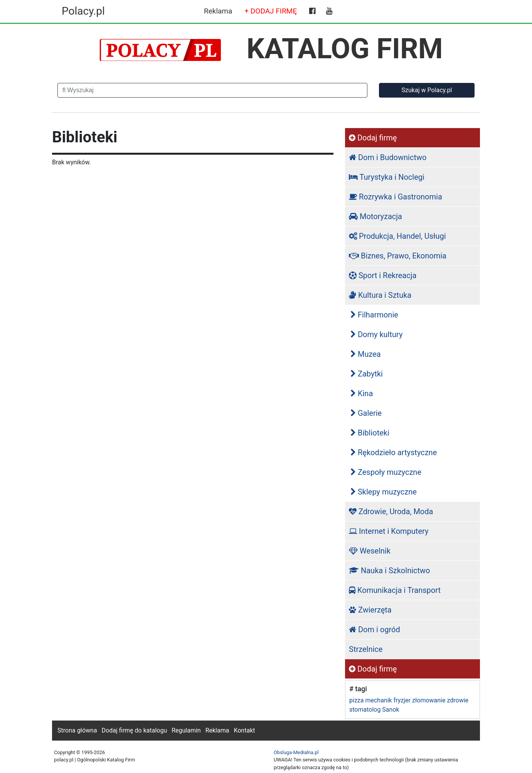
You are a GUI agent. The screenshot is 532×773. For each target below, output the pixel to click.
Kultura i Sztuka (380, 295)
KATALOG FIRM (345, 49)
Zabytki (367, 374)
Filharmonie (374, 315)
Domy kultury (376, 334)
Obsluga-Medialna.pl (296, 752)
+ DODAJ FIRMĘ (271, 11)
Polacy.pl (83, 11)
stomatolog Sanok (374, 710)
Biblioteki (370, 433)
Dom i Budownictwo (388, 157)
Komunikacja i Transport (395, 590)
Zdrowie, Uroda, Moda (391, 511)
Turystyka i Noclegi (387, 177)
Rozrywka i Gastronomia (396, 197)
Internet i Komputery (389, 531)
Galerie (366, 413)
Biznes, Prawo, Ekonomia (398, 256)
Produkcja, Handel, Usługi (397, 236)
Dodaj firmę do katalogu (135, 730)
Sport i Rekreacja (383, 275)
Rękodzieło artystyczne (394, 452)
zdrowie (458, 700)
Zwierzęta (370, 610)
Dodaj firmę (373, 138)
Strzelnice (366, 649)
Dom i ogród (375, 630)
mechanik (378, 700)
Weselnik (370, 551)
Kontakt (244, 730)
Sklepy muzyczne (384, 492)
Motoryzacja (375, 216)
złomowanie (429, 700)
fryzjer (402, 700)
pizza (356, 700)
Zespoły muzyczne (386, 472)
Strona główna (77, 730)
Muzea (366, 354)
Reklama (218, 11)
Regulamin (186, 730)
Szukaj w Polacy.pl (427, 90)
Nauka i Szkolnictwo (390, 570)
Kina (362, 393)
